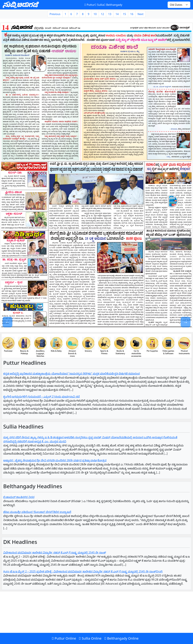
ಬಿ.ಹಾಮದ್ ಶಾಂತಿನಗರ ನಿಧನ (19, 497)
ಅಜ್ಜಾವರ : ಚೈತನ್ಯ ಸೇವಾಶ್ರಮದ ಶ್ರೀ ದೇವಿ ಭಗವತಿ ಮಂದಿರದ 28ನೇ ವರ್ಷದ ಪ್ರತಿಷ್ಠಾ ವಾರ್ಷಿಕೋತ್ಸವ (55, 460)
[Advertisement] (96, 619)
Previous (55, 14)
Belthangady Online (121, 638)
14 (117, 14)
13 (110, 14)
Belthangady (113, 5)
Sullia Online (90, 638)
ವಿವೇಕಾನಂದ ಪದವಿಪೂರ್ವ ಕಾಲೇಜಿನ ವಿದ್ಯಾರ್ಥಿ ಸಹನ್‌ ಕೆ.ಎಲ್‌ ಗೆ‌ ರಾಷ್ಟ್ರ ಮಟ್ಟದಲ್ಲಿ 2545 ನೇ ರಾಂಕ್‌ (55, 552)
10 (95, 14)
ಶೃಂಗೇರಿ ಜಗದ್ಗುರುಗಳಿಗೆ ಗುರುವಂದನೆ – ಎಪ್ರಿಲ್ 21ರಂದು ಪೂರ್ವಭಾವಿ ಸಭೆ (41, 397)
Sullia (99, 5)
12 (102, 14)
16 (132, 14)
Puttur (89, 5)
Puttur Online (64, 638)
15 (124, 14)
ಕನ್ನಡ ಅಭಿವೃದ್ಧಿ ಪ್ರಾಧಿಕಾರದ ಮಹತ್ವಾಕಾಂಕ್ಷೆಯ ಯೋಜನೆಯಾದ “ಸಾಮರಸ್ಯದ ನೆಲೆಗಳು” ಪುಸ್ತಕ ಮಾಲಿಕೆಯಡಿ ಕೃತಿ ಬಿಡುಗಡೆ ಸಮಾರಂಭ (72, 374)
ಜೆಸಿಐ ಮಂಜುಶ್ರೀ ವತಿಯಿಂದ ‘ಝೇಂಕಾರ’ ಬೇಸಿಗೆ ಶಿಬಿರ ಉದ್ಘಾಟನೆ (37, 512)
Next (140, 14)
